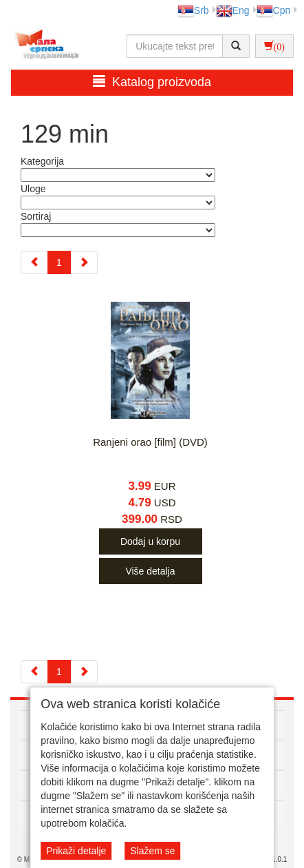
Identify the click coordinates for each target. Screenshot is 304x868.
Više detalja (150, 571)
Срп (273, 10)
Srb (193, 10)
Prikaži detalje (76, 851)
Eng (233, 10)
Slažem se (152, 851)
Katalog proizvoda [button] (152, 82)
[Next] (84, 262)
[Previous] (34, 262)
